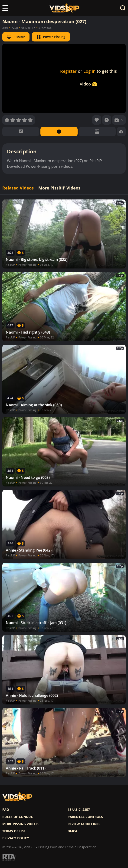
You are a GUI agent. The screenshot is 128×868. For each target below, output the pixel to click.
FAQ (6, 810)
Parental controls (85, 817)
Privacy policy (16, 838)
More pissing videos (20, 824)
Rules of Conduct (19, 817)
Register (68, 71)
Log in (89, 71)
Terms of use (14, 831)
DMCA (72, 831)
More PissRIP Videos (59, 188)
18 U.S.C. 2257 (79, 810)
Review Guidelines (84, 824)
